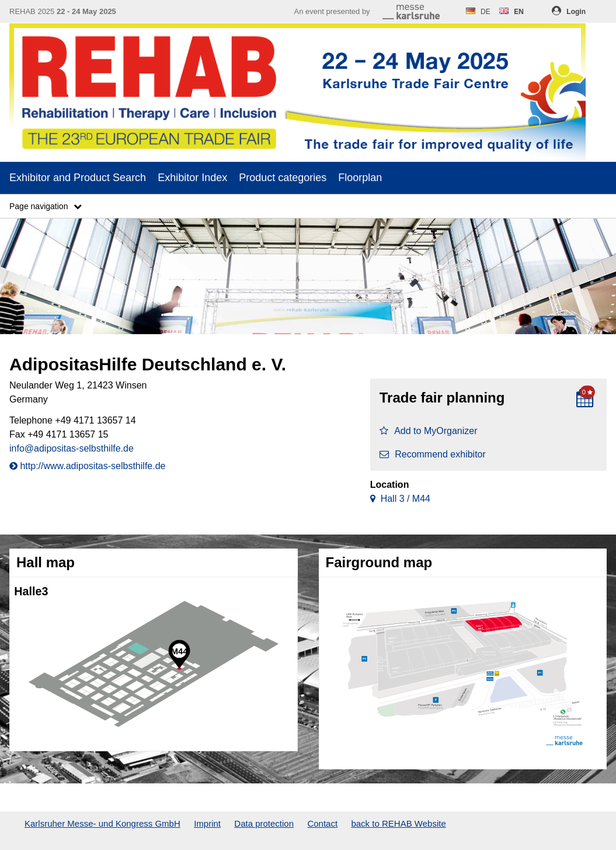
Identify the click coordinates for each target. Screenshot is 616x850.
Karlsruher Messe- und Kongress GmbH (102, 823)
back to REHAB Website (398, 823)
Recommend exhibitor (433, 454)
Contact (322, 823)
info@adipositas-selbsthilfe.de (72, 448)
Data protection (264, 823)
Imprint (207, 823)
